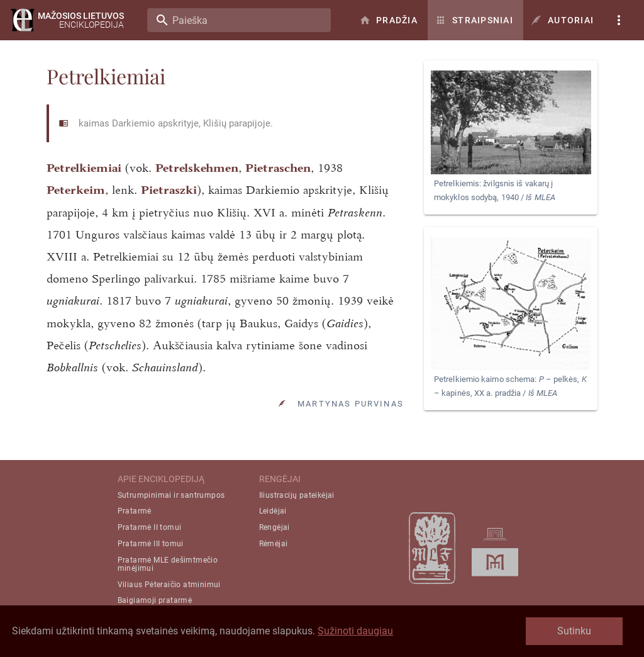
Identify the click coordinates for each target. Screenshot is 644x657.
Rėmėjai (274, 544)
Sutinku (574, 631)
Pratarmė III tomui (151, 544)
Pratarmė (135, 511)
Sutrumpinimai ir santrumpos (171, 495)
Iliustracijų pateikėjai (297, 495)
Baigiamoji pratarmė (155, 600)
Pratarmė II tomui (150, 527)
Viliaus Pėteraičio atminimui (169, 585)
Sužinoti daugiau (355, 631)
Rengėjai (275, 527)
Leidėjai (273, 511)
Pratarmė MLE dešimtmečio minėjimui (168, 564)
